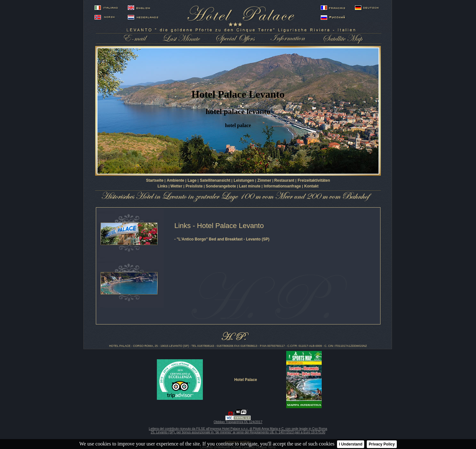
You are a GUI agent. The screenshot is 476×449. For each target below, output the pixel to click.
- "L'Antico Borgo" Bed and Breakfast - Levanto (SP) (222, 239)
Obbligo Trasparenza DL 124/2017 (238, 422)
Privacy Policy (382, 444)
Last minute (250, 186)
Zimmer (265, 180)
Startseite (155, 180)
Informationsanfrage (283, 186)
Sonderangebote (221, 186)
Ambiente (176, 180)
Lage (192, 180)
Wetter (177, 186)
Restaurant (285, 180)
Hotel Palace (246, 380)
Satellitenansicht (216, 180)
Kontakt (311, 186)
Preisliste (195, 186)
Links (162, 186)
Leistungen (244, 180)
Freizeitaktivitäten (314, 180)
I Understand (351, 444)
